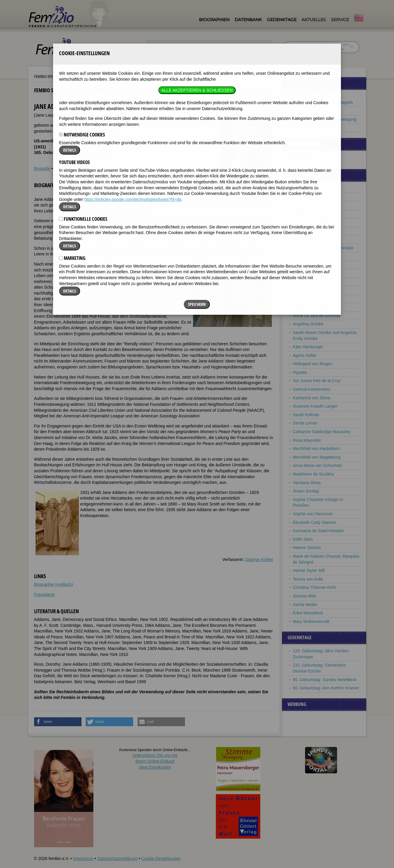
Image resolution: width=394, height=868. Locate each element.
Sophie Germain (308, 290)
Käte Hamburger (308, 347)
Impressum (83, 859)
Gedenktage (282, 20)
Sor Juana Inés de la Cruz (317, 381)
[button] (58, 722)
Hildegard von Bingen (313, 364)
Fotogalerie (44, 594)
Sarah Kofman (306, 415)
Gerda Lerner (305, 423)
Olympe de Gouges (311, 307)
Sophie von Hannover (313, 514)
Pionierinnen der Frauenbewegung (325, 119)
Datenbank (248, 20)
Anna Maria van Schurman (318, 465)
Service (340, 20)
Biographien (214, 20)
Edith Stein (303, 539)
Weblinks (62, 168)
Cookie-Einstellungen (161, 859)
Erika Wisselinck (308, 613)
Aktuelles (314, 20)
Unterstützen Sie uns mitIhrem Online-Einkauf (155, 761)
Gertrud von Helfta (310, 299)
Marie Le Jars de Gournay (317, 316)
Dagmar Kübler (259, 559)
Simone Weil (304, 596)
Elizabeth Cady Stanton (315, 522)
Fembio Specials (48, 76)
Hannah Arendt (307, 197)
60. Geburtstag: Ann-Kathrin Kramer (326, 688)
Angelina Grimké (308, 324)
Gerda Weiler (305, 605)
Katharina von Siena (312, 398)
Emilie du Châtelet (310, 231)
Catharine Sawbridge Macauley (322, 432)
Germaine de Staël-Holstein (318, 531)
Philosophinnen (82, 76)
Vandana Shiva (307, 483)
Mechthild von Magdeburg (317, 457)
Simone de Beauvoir (312, 214)
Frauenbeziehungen (311, 128)
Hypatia (300, 372)
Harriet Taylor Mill (309, 570)
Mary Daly (302, 256)
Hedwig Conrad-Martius (315, 239)
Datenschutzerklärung (117, 859)
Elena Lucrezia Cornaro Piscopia (323, 248)
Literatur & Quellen (92, 168)
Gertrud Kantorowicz (312, 389)
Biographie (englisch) (54, 584)
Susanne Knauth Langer (315, 406)
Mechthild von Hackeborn (316, 449)
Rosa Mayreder (307, 440)
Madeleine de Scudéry (314, 474)
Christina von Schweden (315, 222)
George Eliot (304, 282)
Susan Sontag (306, 491)
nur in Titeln (334, 49)
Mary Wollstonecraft (311, 621)
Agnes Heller (305, 355)
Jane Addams (306, 188)
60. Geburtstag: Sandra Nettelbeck (325, 680)
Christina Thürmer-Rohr (315, 587)
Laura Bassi (304, 205)
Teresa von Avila (308, 579)
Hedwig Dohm (306, 273)
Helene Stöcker (307, 548)
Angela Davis (305, 265)
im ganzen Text (336, 44)
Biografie (42, 168)
